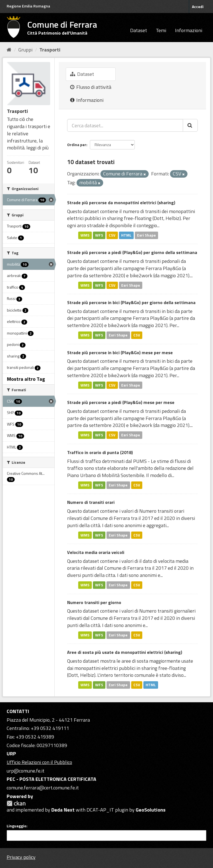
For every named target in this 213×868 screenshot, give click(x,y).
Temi (161, 30)
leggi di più (37, 148)
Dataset (139, 30)
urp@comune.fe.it (26, 771)
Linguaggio (17, 826)
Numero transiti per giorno (94, 602)
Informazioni (189, 30)
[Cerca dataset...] (125, 125)
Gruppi (25, 50)
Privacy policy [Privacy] (21, 857)
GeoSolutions (151, 810)
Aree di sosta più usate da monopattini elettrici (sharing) (125, 652)
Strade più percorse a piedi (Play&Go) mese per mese (121, 402)
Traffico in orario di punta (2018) (100, 452)
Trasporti (50, 50)
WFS (99, 235)
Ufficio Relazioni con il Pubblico (39, 762)
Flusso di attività (91, 87)
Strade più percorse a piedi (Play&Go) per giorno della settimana (132, 252)
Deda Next (63, 810)
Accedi (198, 7)
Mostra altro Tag (26, 379)
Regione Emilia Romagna (28, 6)
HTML (126, 235)
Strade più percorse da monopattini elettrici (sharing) (121, 203)
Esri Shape (146, 235)
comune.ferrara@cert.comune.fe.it (43, 788)
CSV (112, 235)
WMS (85, 235)
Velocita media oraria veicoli (96, 552)
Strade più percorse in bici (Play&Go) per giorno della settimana (131, 302)
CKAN (16, 803)
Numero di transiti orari (91, 502)
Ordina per (77, 145)
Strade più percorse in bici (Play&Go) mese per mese (120, 353)
